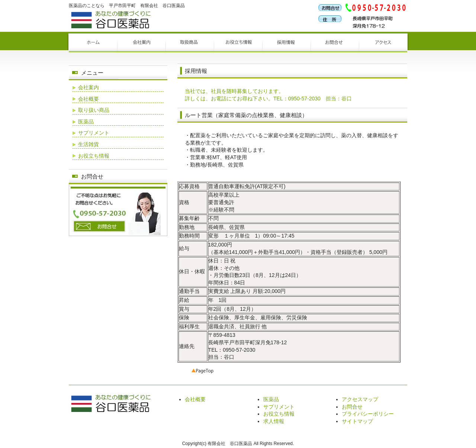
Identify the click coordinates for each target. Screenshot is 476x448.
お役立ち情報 (94, 156)
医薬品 (86, 122)
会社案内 (89, 87)
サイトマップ (357, 421)
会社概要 (89, 99)
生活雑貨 (89, 144)
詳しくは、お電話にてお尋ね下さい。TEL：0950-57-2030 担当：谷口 (268, 99)
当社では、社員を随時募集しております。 (234, 91)
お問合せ (352, 407)
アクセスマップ (360, 399)
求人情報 (274, 421)
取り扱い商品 (94, 110)
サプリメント (94, 133)
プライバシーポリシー (368, 414)
